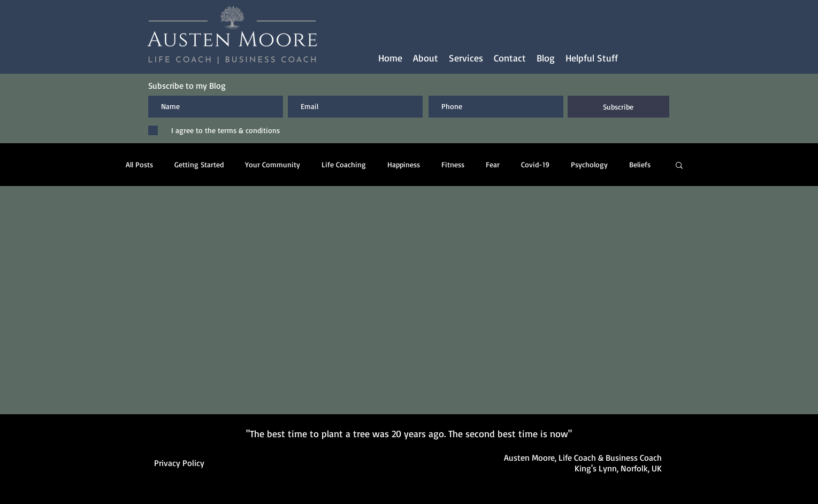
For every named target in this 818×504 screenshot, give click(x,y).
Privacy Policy (179, 463)
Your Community (273, 164)
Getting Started (199, 164)
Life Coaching (344, 164)
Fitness (453, 164)
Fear (493, 164)
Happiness (404, 164)
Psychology (589, 164)
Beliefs (640, 164)
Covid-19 (535, 164)
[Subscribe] (618, 107)
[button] (466, 58)
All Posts (139, 164)
